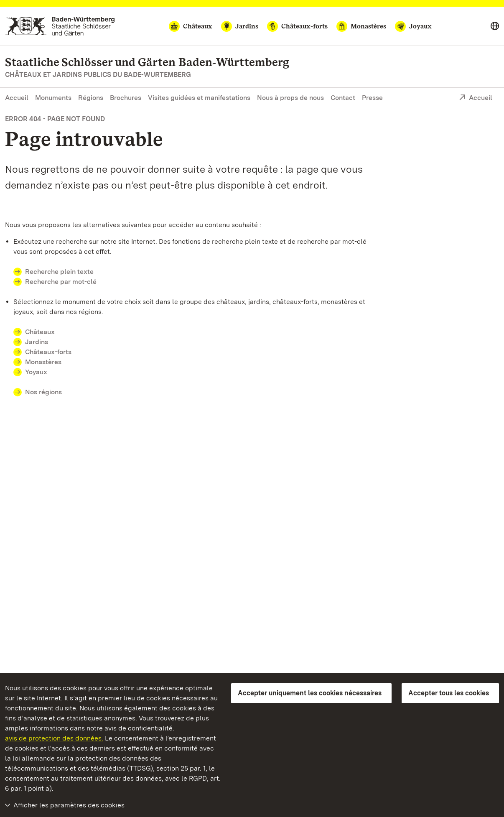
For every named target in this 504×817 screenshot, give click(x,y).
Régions (91, 98)
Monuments (53, 98)
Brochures (126, 98)
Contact (343, 98)
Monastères (43, 362)
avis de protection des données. (54, 738)
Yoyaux (36, 372)
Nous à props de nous (290, 98)
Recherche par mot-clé (61, 282)
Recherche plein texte (59, 272)
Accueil (17, 98)
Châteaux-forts (48, 352)
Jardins (37, 342)
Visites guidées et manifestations (199, 98)
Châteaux (40, 332)
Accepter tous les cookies (449, 693)
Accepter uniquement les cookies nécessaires (310, 693)
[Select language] (495, 26)
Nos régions (43, 392)
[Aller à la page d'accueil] (60, 26)
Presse (372, 98)
